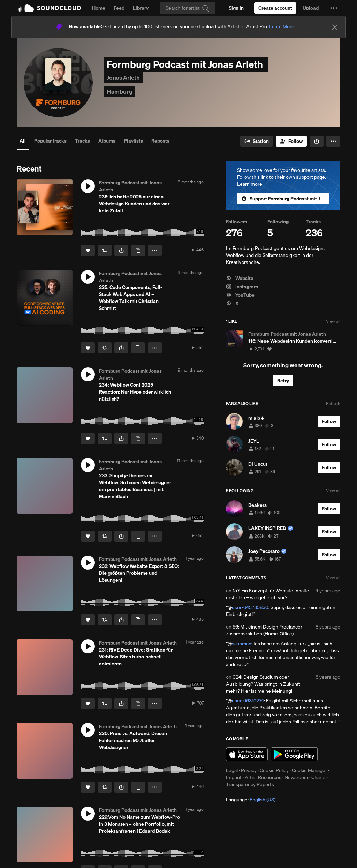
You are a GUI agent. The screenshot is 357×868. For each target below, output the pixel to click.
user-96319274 (248, 701)
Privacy (249, 770)
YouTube (240, 295)
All (23, 141)
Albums (107, 141)
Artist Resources (263, 777)
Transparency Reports (250, 784)
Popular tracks (50, 141)
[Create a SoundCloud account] (275, 8)
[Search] (188, 8)
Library (141, 8)
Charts (318, 777)
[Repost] (105, 250)
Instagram (242, 287)
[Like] (88, 250)
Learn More (282, 26)
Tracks (82, 141)
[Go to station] (257, 141)
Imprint (234, 777)
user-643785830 (250, 607)
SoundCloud (49, 8)
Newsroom (296, 777)
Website (240, 278)
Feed (119, 8)
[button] (334, 8)
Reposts (160, 141)
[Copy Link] (138, 250)
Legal (232, 770)
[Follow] (291, 141)
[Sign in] (236, 8)
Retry (283, 381)
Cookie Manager (309, 770)
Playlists (133, 141)
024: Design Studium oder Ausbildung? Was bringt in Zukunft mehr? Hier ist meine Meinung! (263, 684)
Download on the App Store (247, 754)
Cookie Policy (274, 770)
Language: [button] (251, 800)
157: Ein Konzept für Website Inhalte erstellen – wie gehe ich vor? (268, 594)
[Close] (335, 27)
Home (99, 8)
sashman (242, 644)
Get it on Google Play (294, 754)
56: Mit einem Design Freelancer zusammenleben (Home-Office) (264, 630)
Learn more (250, 184)
